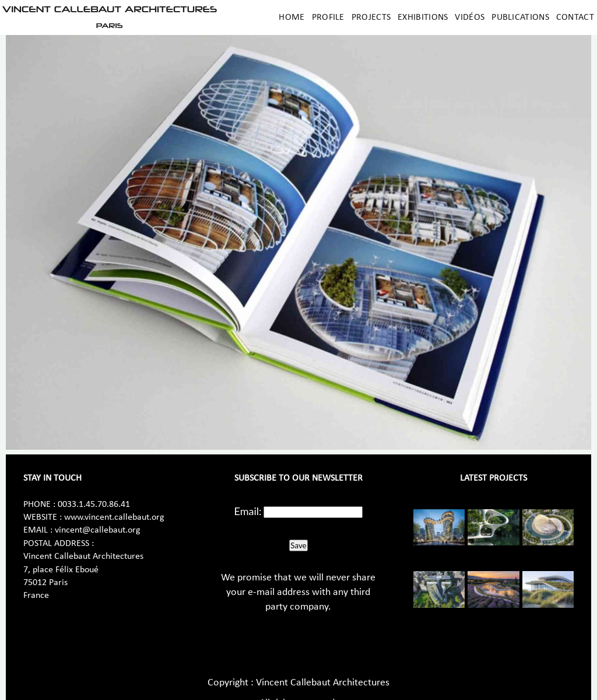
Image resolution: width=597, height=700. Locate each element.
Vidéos (470, 17)
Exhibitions (423, 17)
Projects (371, 17)
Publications (520, 17)
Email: (248, 511)
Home (292, 17)
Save (298, 545)
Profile (328, 17)
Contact (575, 17)
